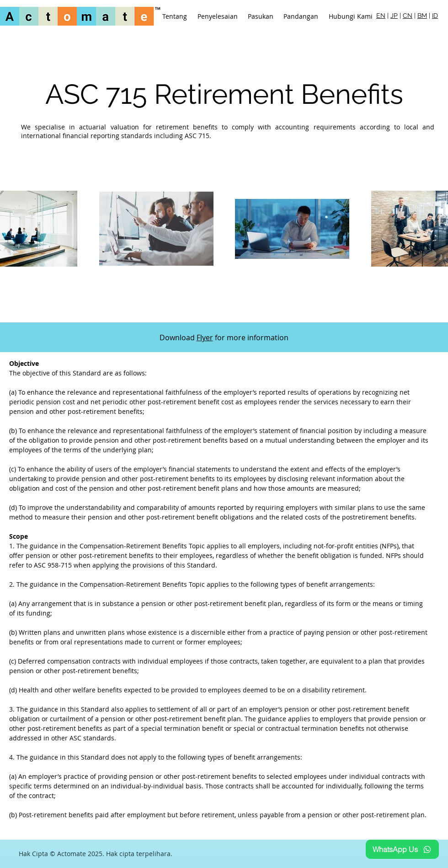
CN (408, 16)
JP (394, 16)
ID (435, 16)
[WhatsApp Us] (402, 849)
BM (422, 16)
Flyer (205, 338)
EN (381, 16)
